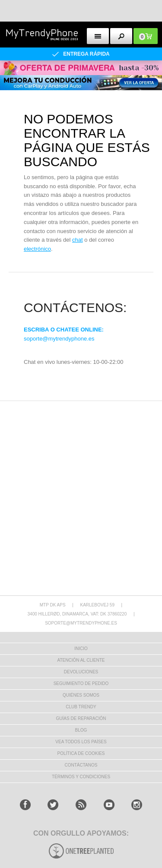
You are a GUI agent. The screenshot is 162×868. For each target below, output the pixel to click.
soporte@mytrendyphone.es (59, 339)
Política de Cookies (81, 753)
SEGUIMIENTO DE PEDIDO (81, 683)
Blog (81, 730)
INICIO (81, 649)
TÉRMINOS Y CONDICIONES (81, 777)
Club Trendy (81, 707)
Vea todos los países (81, 742)
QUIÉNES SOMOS (81, 695)
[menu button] (98, 36)
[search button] (121, 36)
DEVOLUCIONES (81, 672)
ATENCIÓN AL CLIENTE (81, 660)
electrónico (37, 249)
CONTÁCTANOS (81, 765)
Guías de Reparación (81, 718)
